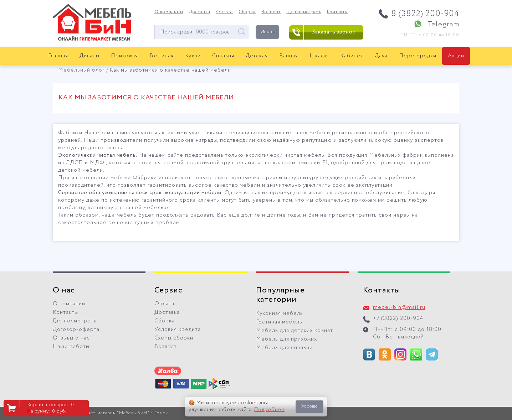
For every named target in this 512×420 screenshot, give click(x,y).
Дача (381, 56)
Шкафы (319, 56)
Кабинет (352, 56)
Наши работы (71, 347)
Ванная (289, 56)
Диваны (89, 56)
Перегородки (418, 56)
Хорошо (309, 406)
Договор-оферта (76, 330)
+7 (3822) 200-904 (398, 318)
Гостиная (162, 56)
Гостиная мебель (279, 322)
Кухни (193, 56)
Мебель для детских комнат (295, 331)
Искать (267, 32)
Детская (257, 56)
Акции (456, 56)
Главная (58, 56)
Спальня (223, 56)
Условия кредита (178, 330)
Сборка (247, 12)
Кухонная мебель (280, 313)
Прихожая (124, 56)
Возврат (271, 12)
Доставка (200, 12)
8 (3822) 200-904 (425, 14)
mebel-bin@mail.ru (399, 307)
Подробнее (269, 410)
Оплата (225, 12)
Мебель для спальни (284, 348)
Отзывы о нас (71, 338)
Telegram (443, 24)
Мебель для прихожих (286, 339)
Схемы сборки (174, 338)
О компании (169, 12)
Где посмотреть (304, 12)
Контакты (337, 12)
